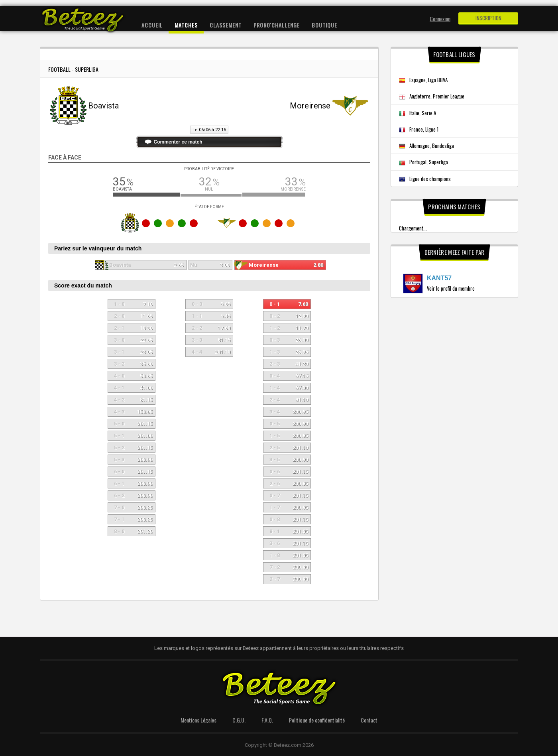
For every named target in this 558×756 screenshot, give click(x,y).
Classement (226, 25)
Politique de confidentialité (317, 720)
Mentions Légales (198, 720)
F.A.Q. (267, 720)
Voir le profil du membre (451, 288)
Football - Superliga (73, 69)
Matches (186, 25)
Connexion (440, 19)
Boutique (324, 25)
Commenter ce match (178, 142)
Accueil (152, 25)
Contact (369, 720)
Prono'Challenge (277, 25)
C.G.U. (239, 720)
